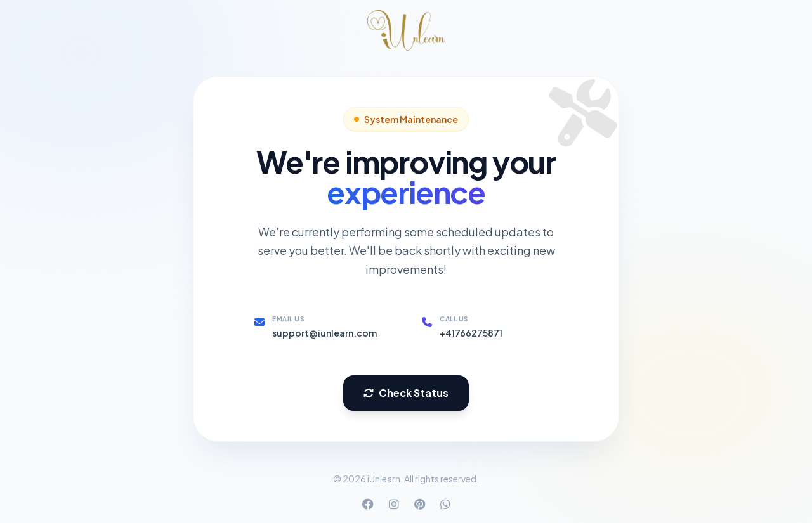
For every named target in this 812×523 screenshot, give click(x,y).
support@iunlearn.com (324, 333)
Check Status (406, 393)
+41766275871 (471, 333)
